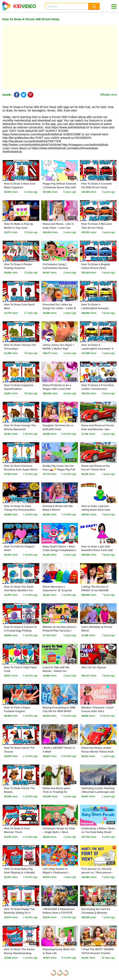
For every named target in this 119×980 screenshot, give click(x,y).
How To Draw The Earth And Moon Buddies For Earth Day (19, 590)
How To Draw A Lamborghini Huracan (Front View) (95, 308)
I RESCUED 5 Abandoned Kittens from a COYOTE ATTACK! (59, 913)
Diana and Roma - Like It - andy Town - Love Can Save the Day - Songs (59, 228)
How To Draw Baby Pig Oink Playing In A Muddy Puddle (19, 873)
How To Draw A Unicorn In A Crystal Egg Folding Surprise (20, 631)
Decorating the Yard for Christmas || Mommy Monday (96, 913)
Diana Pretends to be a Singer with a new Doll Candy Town (57, 389)
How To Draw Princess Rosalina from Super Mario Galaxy (21, 469)
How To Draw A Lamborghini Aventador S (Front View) (97, 349)
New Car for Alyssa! (94, 667)
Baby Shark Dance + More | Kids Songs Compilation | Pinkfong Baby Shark (59, 550)
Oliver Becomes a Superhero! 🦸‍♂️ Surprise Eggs (57, 590)
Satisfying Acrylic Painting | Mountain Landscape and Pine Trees (98, 792)
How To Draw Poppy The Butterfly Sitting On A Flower (19, 913)
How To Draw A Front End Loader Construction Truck (97, 389)
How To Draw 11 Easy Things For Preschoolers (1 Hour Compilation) (20, 510)
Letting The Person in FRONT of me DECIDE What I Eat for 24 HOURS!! (98, 590)
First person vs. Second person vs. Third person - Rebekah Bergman (97, 873)
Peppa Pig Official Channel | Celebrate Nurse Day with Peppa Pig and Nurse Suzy (59, 187)
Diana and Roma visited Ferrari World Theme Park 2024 (98, 751)
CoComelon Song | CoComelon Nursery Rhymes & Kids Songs (57, 268)
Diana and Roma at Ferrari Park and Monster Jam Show (98, 429)
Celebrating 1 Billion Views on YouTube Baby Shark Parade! (98, 832)
